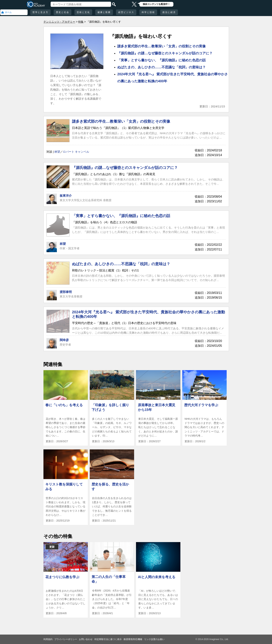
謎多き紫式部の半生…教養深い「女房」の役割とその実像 (161, 46)
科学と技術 (148, 12)
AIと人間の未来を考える (157, 577)
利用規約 (48, 639)
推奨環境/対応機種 (133, 639)
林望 (57, 152)
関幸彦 (64, 340)
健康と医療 (104, 12)
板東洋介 (66, 196)
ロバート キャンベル (76, 152)
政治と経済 (169, 12)
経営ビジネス (126, 12)
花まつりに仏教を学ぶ (62, 577)
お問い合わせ (86, 639)
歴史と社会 (63, 12)
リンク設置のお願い (154, 639)
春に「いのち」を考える (64, 405)
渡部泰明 (66, 292)
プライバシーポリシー (66, 639)
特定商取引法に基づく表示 (108, 639)
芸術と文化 (83, 12)
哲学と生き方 (40, 12)
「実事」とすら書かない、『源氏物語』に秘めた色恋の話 (161, 60)
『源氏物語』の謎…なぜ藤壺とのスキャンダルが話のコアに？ (165, 53)
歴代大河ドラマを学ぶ (201, 405)
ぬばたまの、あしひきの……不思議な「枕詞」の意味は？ (161, 67)
